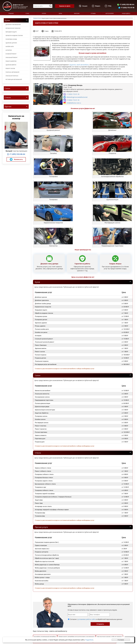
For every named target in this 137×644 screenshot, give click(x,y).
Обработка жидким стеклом (14, 36)
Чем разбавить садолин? (85, 584)
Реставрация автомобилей (14, 79)
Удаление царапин (11, 43)
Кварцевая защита (11, 32)
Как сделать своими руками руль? (87, 603)
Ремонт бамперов (11, 61)
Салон (38, 318)
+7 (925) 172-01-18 (126, 8)
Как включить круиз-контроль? (42, 607)
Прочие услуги (41, 470)
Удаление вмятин (11, 65)
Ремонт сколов (10, 68)
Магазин (77, 14)
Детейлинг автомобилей (13, 25)
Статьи (97, 627)
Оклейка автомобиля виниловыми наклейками (111, 603)
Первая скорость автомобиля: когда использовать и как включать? (76, 579)
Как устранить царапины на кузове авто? (109, 598)
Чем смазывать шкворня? (60, 593)
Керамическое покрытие (13, 28)
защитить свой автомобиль (79, 65)
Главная (11, 14)
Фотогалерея (110, 14)
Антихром (9, 50)
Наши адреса (126, 14)
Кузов (37, 225)
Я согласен (121, 640)
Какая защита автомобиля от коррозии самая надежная (105, 589)
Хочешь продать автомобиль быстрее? (105, 584)
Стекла (38, 396)
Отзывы (93, 14)
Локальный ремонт (11, 58)
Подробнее (89, 640)
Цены (60, 14)
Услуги (44, 14)
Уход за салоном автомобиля (66, 598)
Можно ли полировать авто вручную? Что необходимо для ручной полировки (55, 584)
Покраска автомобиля (12, 72)
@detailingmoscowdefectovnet (77, 97)
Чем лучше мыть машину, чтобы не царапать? (109, 579)
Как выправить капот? (75, 593)
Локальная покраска (12, 76)
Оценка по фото (65, 6)
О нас (27, 14)
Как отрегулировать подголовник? (86, 598)
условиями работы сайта (87, 562)
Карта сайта (99, 629)
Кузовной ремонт (11, 54)
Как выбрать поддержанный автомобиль (45, 579)
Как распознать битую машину (42, 593)
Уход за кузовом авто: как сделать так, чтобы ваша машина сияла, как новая (55, 603)
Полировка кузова (11, 39)
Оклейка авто (10, 47)
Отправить (100, 567)
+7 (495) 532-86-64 (126, 4)
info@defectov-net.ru (74, 103)
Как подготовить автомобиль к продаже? (45, 598)
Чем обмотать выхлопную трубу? (79, 589)
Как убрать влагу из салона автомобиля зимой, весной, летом (51, 589)
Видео (97, 624)
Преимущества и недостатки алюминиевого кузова (97, 593)
